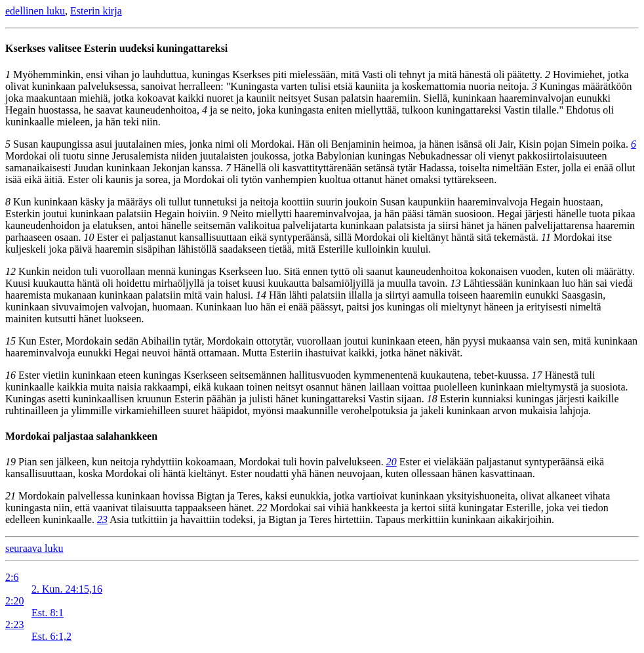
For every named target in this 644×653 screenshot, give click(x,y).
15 (10, 341)
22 (262, 508)
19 (10, 462)
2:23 (14, 624)
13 (456, 283)
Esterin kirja (96, 11)
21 (10, 496)
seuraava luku (34, 548)
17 (536, 375)
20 (392, 462)
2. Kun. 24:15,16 (67, 589)
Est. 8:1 (48, 613)
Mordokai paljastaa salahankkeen (81, 436)
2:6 (12, 577)
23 (102, 519)
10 (89, 237)
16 (10, 375)
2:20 (14, 601)
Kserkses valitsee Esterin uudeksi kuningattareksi (116, 48)
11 (546, 237)
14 (261, 295)
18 (432, 399)
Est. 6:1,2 (51, 636)
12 (10, 271)
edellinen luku (35, 11)
